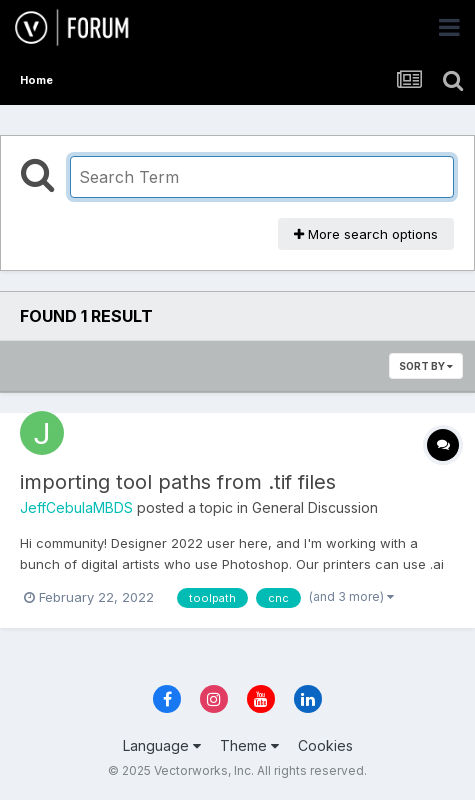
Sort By (426, 366)
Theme (249, 745)
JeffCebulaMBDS (76, 507)
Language (162, 745)
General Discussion (315, 507)
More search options (366, 234)
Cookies (325, 745)
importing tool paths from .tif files (178, 482)
